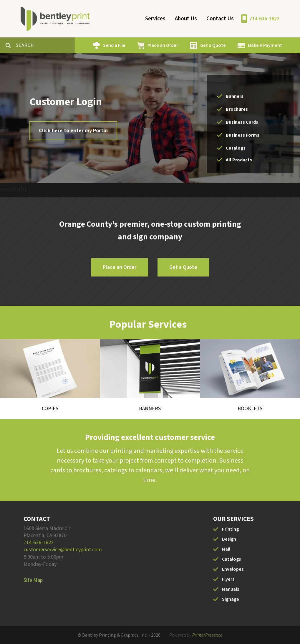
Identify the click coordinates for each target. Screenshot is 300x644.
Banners (235, 96)
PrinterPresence (207, 635)
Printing (230, 529)
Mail (226, 549)
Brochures (237, 109)
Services (155, 19)
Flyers (228, 579)
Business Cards (242, 122)
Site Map (33, 580)
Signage (231, 599)
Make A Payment (265, 45)
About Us (186, 19)
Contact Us (220, 19)
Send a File (114, 45)
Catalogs (236, 148)
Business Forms (243, 135)
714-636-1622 (264, 19)
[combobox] (45, 45)
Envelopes (233, 569)
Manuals (231, 589)
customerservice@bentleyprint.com (63, 550)
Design (229, 539)
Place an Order (163, 45)
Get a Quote (213, 45)
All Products (239, 160)
